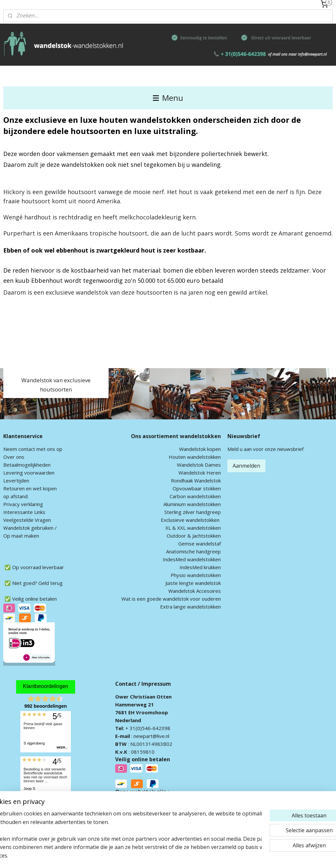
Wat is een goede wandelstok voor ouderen (171, 599)
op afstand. (16, 496)
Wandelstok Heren (200, 473)
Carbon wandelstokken (195, 496)
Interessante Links (24, 512)
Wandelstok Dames (199, 465)
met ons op (49, 449)
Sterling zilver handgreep (193, 512)
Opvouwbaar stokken (197, 488)
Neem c (12, 449)
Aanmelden (246, 466)
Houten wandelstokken (195, 457)
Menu (168, 98)
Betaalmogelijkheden (27, 465)
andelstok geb (24, 528)
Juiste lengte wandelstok (193, 583)
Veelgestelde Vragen (27, 520)
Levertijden (16, 480)
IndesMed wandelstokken (192, 559)
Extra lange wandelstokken (190, 607)
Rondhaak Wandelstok (196, 480)
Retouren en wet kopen (30, 488)
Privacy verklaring (23, 504)
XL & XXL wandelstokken (193, 528)
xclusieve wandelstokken (192, 520)
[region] (125, 839)
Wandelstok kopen (200, 449)
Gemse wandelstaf (199, 544)
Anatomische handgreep (193, 551)
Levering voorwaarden (29, 473)
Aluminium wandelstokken (192, 504)
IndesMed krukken (200, 567)
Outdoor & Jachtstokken (194, 536)
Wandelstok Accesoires (195, 591)
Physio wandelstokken (196, 575)
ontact (28, 449)
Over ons (14, 457)
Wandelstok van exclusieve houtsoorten (56, 385)
